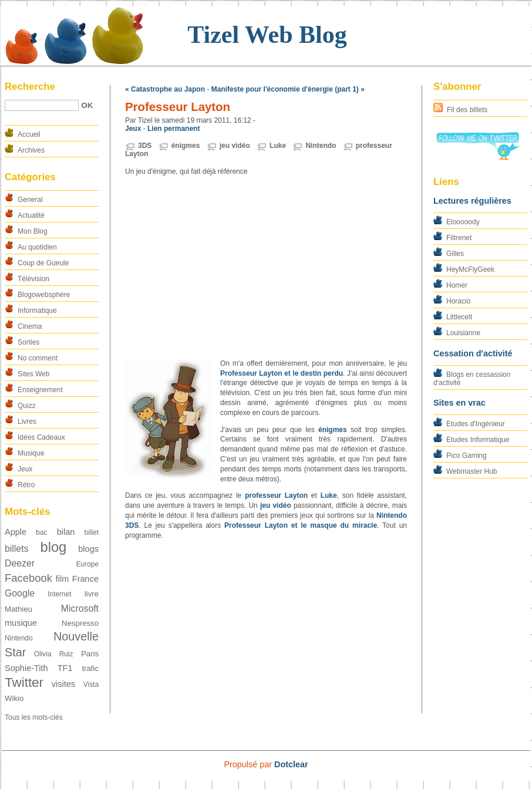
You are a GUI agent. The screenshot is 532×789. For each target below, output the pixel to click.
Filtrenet (459, 238)
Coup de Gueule (43, 263)
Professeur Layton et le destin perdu (282, 373)
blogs (88, 549)
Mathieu (18, 609)
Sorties (28, 342)
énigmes (186, 146)
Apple (16, 532)
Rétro (26, 485)
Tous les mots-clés (34, 717)
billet (92, 532)
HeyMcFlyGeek (470, 269)
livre (92, 594)
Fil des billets (467, 110)
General (30, 200)
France (85, 579)
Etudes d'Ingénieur (476, 424)
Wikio (14, 698)
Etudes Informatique (478, 440)
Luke (278, 146)
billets (16, 549)
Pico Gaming (467, 456)
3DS (145, 146)
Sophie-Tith (26, 668)
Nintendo (19, 638)
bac (41, 532)
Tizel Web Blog (267, 35)
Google (20, 593)
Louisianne (463, 333)
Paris (90, 654)
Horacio (458, 301)
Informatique (37, 311)
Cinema (30, 326)
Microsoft (80, 608)
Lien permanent (174, 129)
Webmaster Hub (472, 471)
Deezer (20, 563)
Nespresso (80, 623)
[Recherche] (42, 105)
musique (21, 623)
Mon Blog (33, 231)
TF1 (65, 668)
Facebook (28, 578)
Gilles (455, 254)
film (63, 579)
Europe (87, 564)
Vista (91, 685)
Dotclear (291, 764)
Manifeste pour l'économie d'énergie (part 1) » (288, 89)
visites (63, 684)
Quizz (27, 406)
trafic (90, 668)
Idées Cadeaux (41, 437)
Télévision (33, 279)
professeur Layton (276, 495)
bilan (66, 532)
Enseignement (40, 390)
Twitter (24, 682)
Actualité (31, 215)
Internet (59, 594)
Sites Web (33, 374)
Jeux (25, 469)
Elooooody (463, 222)
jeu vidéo (235, 146)
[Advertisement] (266, 268)
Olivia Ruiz (54, 654)
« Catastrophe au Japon (165, 89)
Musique (31, 453)
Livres (27, 422)
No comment (38, 358)
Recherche (30, 87)
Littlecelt (459, 317)
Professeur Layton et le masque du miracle (301, 525)
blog (53, 547)
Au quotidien (37, 247)
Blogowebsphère (44, 295)
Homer (457, 285)
